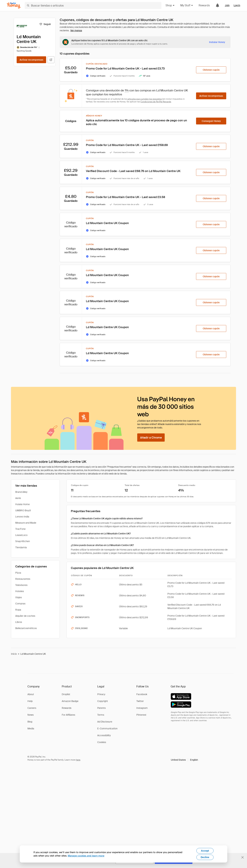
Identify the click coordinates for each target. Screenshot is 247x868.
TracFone (20, 529)
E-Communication (107, 728)
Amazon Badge (70, 701)
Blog (30, 722)
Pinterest (141, 715)
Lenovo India (22, 517)
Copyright (103, 701)
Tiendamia (21, 547)
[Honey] (14, 6)
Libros (19, 622)
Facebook (142, 694)
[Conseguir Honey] (211, 121)
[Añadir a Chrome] (151, 438)
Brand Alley (21, 492)
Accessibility (104, 735)
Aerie (18, 498)
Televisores (21, 585)
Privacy (101, 694)
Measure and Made (26, 523)
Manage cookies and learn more (86, 856)
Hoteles (20, 591)
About (31, 694)
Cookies (102, 742)
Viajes (19, 597)
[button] (184, 760)
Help (30, 701)
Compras (20, 604)
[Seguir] (45, 24)
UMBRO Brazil (23, 510)
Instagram (142, 708)
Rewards (204, 5)
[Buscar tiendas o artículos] (93, 5)
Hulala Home (22, 504)
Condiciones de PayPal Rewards (156, 102)
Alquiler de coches (25, 616)
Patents (101, 708)
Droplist (66, 694)
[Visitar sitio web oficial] (51, 60)
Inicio (14, 654)
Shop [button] (170, 5)
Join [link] (227, 5)
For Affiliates (68, 715)
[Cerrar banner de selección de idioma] (243, 857)
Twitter (140, 701)
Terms (101, 715)
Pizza (18, 573)
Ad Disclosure (105, 722)
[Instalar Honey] (217, 42)
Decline (205, 857)
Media (31, 728)
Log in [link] (237, 5)
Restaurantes (23, 579)
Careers (32, 708)
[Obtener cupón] (211, 70)
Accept (205, 851)
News (31, 715)
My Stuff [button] (187, 5)
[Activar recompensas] (31, 60)
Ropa (18, 610)
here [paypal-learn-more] (78, 760)
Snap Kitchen (23, 541)
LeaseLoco (21, 535)
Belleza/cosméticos (26, 628)
